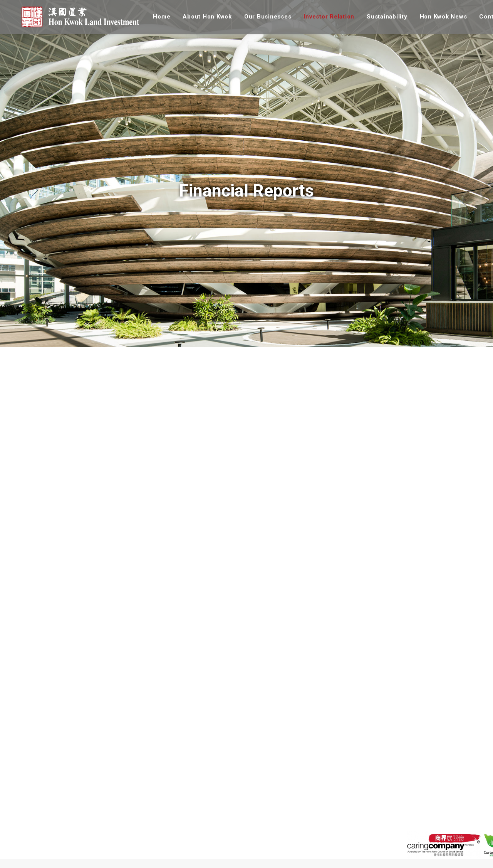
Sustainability (384, 17)
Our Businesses (264, 17)
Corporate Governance (215, 861)
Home (158, 17)
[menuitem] (161, 17)
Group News (348, 840)
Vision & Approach (283, 840)
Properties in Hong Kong (136, 840)
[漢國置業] (79, 17)
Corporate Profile (62, 840)
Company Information (214, 851)
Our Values (54, 861)
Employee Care (279, 861)
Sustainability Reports (287, 851)
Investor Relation (325, 17)
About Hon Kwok (204, 17)
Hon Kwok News (440, 17)
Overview (199, 840)
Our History (54, 851)
